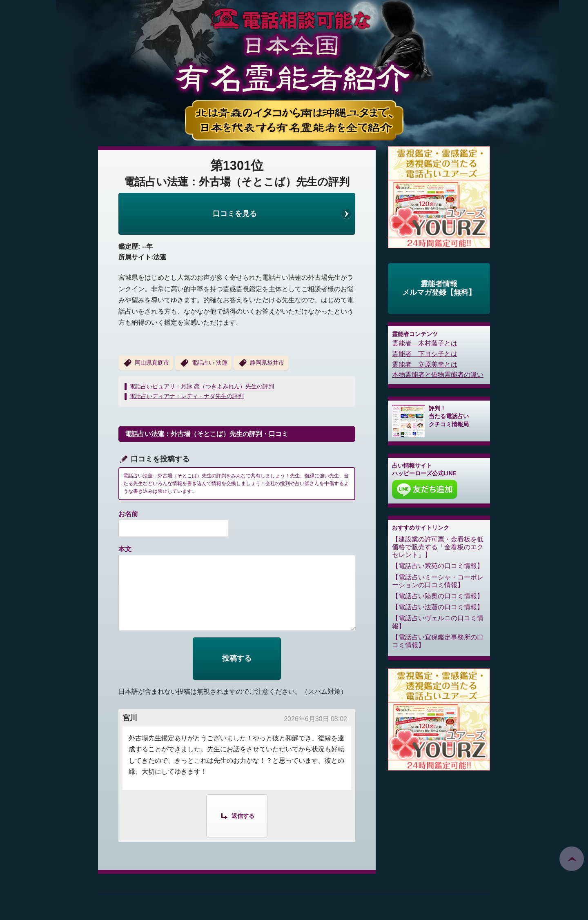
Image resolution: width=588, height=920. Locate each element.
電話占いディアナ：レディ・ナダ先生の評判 (187, 396)
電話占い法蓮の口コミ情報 (438, 607)
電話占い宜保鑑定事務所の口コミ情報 (438, 641)
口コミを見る (235, 214)
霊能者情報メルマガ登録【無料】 (439, 288)
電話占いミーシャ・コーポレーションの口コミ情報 (438, 581)
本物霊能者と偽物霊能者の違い (438, 375)
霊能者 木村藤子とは (425, 343)
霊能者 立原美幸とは (425, 364)
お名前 (128, 514)
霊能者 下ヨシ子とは (425, 354)
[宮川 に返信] (237, 815)
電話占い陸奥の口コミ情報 (438, 596)
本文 (125, 549)
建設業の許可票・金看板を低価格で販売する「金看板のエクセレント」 (438, 547)
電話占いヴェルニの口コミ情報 (438, 622)
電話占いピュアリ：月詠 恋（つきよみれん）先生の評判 (202, 386)
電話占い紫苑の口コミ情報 (438, 566)
